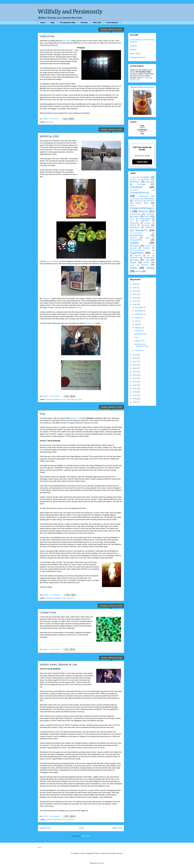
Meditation (148, 223)
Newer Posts (45, 828)
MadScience (135, 223)
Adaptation (133, 180)
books (136, 260)
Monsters (150, 227)
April (137, 324)
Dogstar (133, 206)
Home (43, 23)
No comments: (55, 396)
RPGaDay (135, 246)
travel (133, 268)
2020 (135, 304)
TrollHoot (138, 256)
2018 (135, 358)
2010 (135, 385)
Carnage (141, 184)
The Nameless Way (68, 23)
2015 (135, 368)
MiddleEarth (135, 227)
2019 (135, 355)
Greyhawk (150, 214)
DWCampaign (149, 199)
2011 (135, 382)
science (145, 265)
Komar (132, 219)
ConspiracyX (134, 190)
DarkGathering (138, 201)
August (138, 318)
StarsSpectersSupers (137, 250)
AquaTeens (145, 179)
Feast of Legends (52, 261)
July (137, 321)
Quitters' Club (90, 323)
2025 (135, 288)
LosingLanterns (145, 219)
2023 (135, 294)
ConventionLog (72, 399)
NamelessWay (137, 235)
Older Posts (117, 828)
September (139, 314)
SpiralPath (148, 246)
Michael (133, 225)
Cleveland (136, 187)
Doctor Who (142, 203)
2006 (135, 399)
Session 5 (75, 418)
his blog (79, 308)
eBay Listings (135, 53)
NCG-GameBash (136, 233)
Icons (64, 598)
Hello (39, 847)
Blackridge (67, 41)
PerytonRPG (136, 240)
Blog (53, 23)
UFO (149, 256)
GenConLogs (135, 214)
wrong (139, 271)
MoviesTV (141, 230)
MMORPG (145, 221)
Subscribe (142, 162)
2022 (135, 298)
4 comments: (54, 119)
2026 (135, 284)
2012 (135, 378)
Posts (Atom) (86, 836)
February (138, 328)
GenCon (143, 211)
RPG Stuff (97, 23)
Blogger (101, 863)
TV (153, 253)
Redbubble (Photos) (138, 57)
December (139, 307)
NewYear (133, 238)
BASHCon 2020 (49, 136)
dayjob (133, 262)
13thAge (133, 177)
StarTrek (133, 248)
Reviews (84, 23)
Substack (134, 46)
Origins (147, 238)
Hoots (80, 399)
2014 (135, 372)
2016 (135, 365)
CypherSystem (135, 199)
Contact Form (48, 612)
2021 (135, 301)
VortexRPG (134, 258)
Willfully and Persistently (70, 11)
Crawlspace (143, 196)
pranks (132, 265)
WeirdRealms (149, 258)
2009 (135, 389)
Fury (42, 414)
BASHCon (57, 399)
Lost (132, 221)
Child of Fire (47, 36)
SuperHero (71, 598)
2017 (135, 362)
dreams (147, 263)
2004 (135, 402)
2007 (135, 395)
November (139, 311)
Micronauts (145, 225)
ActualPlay (49, 399)
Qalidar (134, 243)
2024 (135, 291)
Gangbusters (47, 298)
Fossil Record (112, 23)
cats (147, 260)
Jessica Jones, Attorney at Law (58, 664)
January (138, 351)
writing (150, 268)
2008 (135, 392)
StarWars (146, 248)
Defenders (57, 598)
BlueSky (133, 50)
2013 (135, 375)
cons (64, 399)
